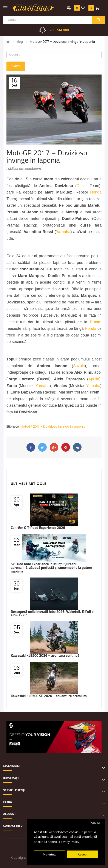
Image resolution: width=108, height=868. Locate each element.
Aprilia (94, 379)
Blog (20, 42)
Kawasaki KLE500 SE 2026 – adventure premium (49, 696)
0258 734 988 (58, 30)
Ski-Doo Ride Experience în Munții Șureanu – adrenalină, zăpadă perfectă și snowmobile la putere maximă (51, 568)
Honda (96, 192)
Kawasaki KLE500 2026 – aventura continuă (45, 655)
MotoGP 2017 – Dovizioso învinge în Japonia (62, 42)
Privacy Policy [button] (69, 842)
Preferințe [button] (50, 855)
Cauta (16, 66)
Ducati (82, 186)
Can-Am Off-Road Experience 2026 (38, 528)
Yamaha (63, 232)
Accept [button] (83, 855)
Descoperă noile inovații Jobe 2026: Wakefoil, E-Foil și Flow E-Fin (53, 613)
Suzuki (79, 366)
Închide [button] (95, 823)
